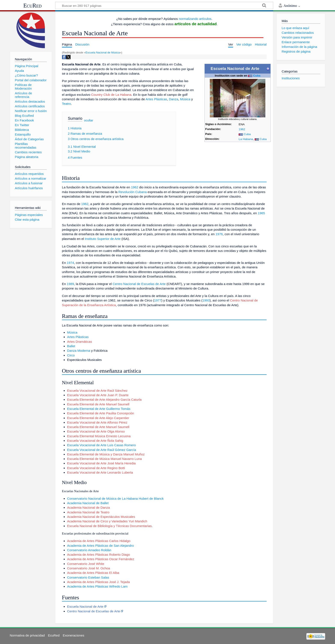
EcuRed (32, 6)
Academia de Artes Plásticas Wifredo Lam (97, 586)
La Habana (246, 139)
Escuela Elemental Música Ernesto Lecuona (99, 436)
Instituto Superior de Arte (103, 239)
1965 (262, 213)
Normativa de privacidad (27, 635)
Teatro (66, 104)
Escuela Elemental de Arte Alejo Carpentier (98, 418)
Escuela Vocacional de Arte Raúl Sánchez (97, 391)
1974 (71, 263)
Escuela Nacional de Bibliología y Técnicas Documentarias (109, 526)
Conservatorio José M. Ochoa (89, 568)
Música (185, 99)
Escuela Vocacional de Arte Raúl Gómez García (101, 450)
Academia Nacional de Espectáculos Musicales (101, 517)
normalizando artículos (195, 19)
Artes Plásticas (156, 99)
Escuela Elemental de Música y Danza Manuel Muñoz (106, 454)
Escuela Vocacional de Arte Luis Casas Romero (101, 445)
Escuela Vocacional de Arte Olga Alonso (96, 431)
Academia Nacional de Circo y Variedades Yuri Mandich (107, 521)
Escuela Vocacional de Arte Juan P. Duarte (98, 395)
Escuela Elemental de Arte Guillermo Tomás (99, 409)
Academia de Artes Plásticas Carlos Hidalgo (99, 541)
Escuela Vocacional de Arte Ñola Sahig (95, 441)
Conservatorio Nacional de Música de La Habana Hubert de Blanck (115, 499)
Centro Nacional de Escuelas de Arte (139, 284)
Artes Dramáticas (79, 342)
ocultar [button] (89, 120)
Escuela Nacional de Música (103, 52)
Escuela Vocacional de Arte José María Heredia (101, 463)
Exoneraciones (73, 635)
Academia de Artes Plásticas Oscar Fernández (101, 559)
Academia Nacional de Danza (88, 507)
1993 (206, 300)
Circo (71, 355)
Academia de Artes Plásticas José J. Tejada (98, 582)
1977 (158, 300)
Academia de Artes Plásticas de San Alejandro (100, 546)
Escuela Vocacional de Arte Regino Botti (96, 468)
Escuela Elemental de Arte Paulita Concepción (101, 413)
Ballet (71, 346)
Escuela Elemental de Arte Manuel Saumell (98, 404)
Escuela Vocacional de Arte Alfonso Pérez (97, 422)
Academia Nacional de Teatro (88, 512)
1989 (71, 284)
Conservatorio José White (86, 564)
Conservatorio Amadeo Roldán (89, 550)
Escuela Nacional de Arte (85, 606)
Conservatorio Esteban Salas (88, 577)
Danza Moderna (79, 351)
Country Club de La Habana (111, 95)
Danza (173, 99)
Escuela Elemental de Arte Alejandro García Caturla (104, 400)
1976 (219, 234)
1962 (242, 129)
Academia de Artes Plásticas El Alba (93, 573)
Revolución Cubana (133, 192)
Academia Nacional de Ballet (88, 503)
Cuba (257, 76)
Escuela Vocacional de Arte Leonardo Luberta (100, 472)
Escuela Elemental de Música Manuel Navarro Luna (104, 459)
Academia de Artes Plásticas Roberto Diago (99, 555)
